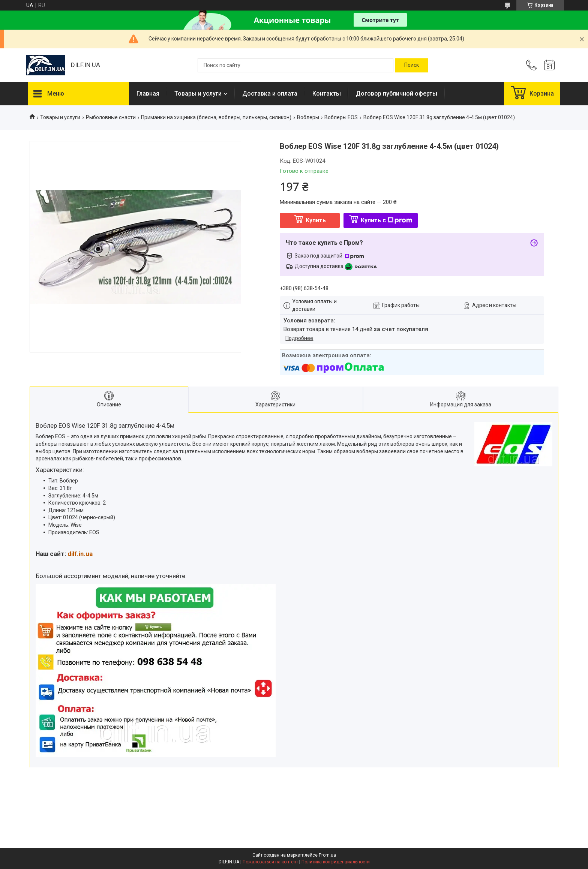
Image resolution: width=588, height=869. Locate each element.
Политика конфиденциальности (336, 862)
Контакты (327, 94)
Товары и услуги (198, 94)
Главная (148, 94)
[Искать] (412, 65)
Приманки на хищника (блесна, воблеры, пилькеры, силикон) (216, 117)
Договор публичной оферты (397, 94)
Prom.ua (327, 855)
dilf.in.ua (80, 554)
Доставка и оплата (270, 94)
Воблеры (308, 117)
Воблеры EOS (341, 117)
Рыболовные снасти (111, 117)
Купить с (386, 220)
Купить (316, 220)
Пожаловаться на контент (270, 862)
